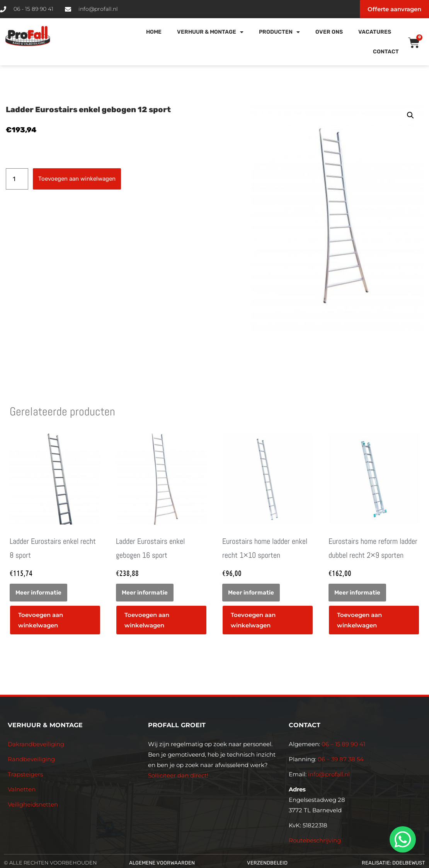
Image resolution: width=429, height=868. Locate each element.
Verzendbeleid (267, 863)
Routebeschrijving (315, 840)
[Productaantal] (17, 179)
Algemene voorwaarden (162, 863)
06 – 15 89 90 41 (343, 744)
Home (154, 32)
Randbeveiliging (31, 759)
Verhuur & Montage (210, 32)
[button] (410, 115)
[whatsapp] (402, 839)
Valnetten (22, 789)
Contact (386, 52)
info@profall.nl (329, 774)
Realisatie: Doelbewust (393, 863)
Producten (279, 32)
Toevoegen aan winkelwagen (77, 179)
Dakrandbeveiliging (36, 744)
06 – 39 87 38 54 (341, 759)
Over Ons (329, 32)
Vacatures (375, 32)
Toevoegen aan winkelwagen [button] (41, 620)
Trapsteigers (25, 774)
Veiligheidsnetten (33, 804)
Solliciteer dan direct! (179, 775)
